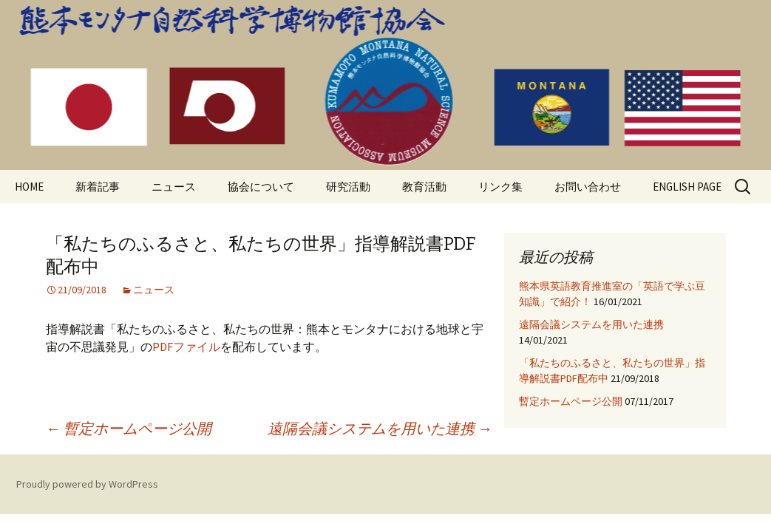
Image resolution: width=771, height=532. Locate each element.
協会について (261, 187)
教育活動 (424, 187)
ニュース (174, 187)
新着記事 (98, 187)
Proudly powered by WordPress (87, 484)
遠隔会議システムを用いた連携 (380, 428)
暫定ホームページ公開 (129, 428)
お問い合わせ (588, 187)
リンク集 (500, 187)
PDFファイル (186, 347)
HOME (29, 187)
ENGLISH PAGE (687, 187)
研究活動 (348, 187)
